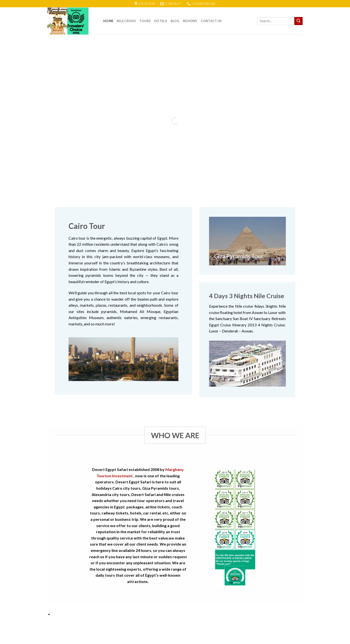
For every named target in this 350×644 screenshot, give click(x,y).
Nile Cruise (126, 21)
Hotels (161, 21)
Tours (145, 21)
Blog (175, 21)
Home (108, 21)
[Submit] (298, 21)
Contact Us (211, 21)
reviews (190, 21)
